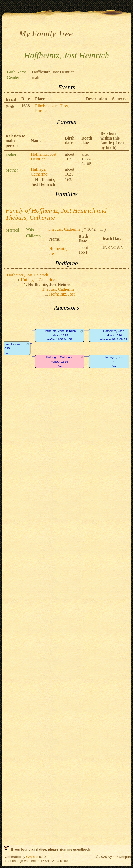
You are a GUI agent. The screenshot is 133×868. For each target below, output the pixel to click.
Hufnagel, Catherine (39, 172)
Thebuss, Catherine (64, 229)
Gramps (32, 857)
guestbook (82, 849)
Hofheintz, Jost (62, 294)
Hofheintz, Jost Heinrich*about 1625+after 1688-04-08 (60, 335)
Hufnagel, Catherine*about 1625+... (60, 361)
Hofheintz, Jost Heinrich (44, 157)
